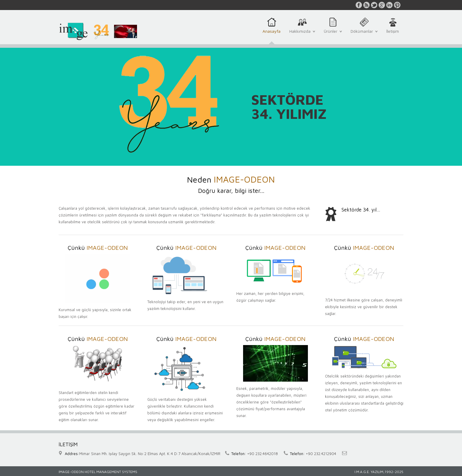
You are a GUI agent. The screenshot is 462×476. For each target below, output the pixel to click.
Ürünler (333, 34)
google (382, 5)
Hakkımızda (302, 34)
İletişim (393, 34)
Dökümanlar (364, 34)
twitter (374, 5)
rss (367, 5)
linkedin (390, 5)
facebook (359, 5)
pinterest (397, 5)
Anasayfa (272, 34)
